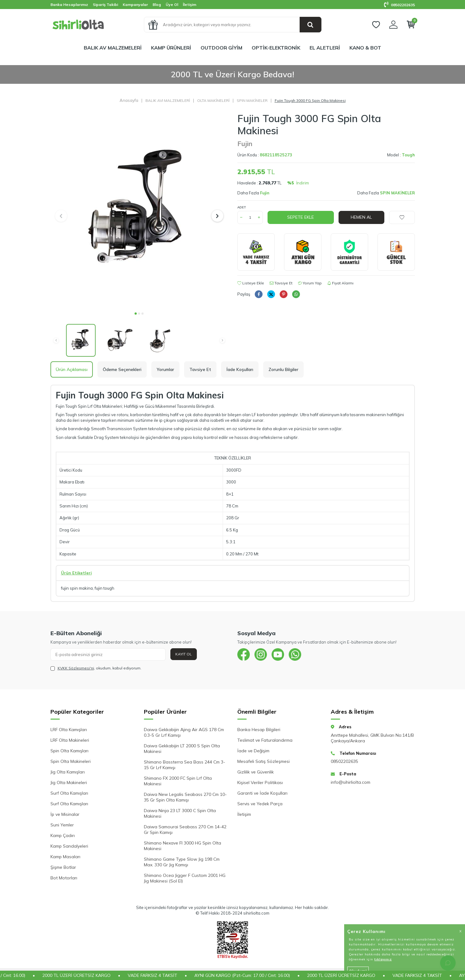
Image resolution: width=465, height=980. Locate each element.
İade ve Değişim (253, 751)
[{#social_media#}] (244, 654)
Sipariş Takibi (105, 5)
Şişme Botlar (63, 867)
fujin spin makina (77, 588)
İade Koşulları (240, 369)
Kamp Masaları (65, 857)
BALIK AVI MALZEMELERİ (168, 100)
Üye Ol (172, 5)
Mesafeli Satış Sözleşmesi (263, 761)
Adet (242, 207)
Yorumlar (165, 369)
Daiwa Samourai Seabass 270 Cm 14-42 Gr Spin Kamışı (185, 830)
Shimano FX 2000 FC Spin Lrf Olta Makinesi (178, 781)
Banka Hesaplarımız (69, 5)
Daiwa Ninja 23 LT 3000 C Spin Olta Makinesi (180, 813)
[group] (139, 210)
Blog (157, 5)
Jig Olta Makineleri (69, 783)
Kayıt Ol (184, 654)
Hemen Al (361, 217)
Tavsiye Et (281, 283)
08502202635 (399, 5)
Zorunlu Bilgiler (283, 369)
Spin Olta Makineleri (71, 761)
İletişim (190, 5)
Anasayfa (129, 100)
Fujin (245, 144)
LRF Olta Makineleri (70, 740)
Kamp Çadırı (63, 835)
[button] (136, 314)
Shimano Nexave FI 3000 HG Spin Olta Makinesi (183, 846)
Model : (401, 155)
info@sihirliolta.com (351, 782)
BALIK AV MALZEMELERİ (113, 48)
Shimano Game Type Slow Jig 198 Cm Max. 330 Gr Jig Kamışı (182, 862)
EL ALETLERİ (325, 48)
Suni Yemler (62, 825)
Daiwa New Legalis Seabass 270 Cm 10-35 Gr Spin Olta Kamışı (185, 797)
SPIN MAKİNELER (252, 100)
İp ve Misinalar (65, 814)
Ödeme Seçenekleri (122, 369)
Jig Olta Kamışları (68, 772)
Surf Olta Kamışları (69, 793)
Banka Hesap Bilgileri (259, 730)
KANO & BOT (365, 48)
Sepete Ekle (301, 217)
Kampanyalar (135, 5)
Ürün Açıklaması (72, 369)
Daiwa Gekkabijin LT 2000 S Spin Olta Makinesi (182, 749)
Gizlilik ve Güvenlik (256, 772)
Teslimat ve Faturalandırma (265, 740)
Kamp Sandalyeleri (69, 846)
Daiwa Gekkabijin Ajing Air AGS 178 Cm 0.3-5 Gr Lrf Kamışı (184, 732)
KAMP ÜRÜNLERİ (171, 48)
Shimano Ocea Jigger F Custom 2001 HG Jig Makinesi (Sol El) (185, 878)
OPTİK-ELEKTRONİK (276, 48)
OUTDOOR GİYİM (221, 48)
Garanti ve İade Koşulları (262, 793)
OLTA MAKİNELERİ (213, 100)
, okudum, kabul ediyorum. (96, 668)
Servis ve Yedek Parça (260, 804)
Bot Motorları (64, 878)
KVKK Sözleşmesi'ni (76, 668)
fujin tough (104, 588)
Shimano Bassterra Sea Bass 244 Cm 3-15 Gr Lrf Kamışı (185, 765)
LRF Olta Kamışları (69, 730)
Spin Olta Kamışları (69, 751)
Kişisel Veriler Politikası (260, 783)
